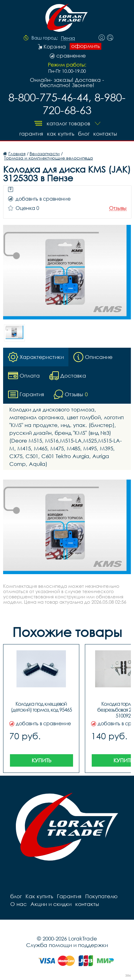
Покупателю (101, 896)
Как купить (61, 134)
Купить (42, 760)
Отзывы (118, 208)
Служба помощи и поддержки (67, 945)
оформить (85, 46)
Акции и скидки (51, 904)
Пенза (68, 38)
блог (84, 134)
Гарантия (31, 134)
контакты (105, 134)
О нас (18, 904)
